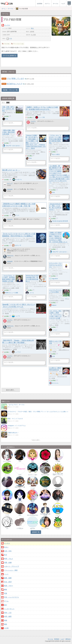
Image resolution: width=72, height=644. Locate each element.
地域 (6, 620)
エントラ (7, 475)
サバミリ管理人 (7, 461)
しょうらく (18, 352)
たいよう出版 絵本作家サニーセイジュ (58, 474)
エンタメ (7, 25)
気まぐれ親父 (56, 154)
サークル (50, 639)
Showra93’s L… (7, 349)
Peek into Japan (45, 475)
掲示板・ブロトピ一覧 (10, 90)
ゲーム (6, 601)
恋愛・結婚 (8, 563)
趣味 (6, 590)
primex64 (10, 189)
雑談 (6, 624)
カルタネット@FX (33, 475)
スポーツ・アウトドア (12, 566)
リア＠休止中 (20, 529)
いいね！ (7, 116)
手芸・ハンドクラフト (12, 597)
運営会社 (68, 639)
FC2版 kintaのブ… (8, 112)
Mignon (54, 305)
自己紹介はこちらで (14, 84)
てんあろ (58, 529)
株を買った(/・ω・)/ (11, 170)
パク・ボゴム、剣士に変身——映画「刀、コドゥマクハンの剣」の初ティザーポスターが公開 (55, 315)
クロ (9, 38)
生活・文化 (8, 551)
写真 (6, 593)
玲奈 (53, 192)
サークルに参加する (10, 56)
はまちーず (18, 245)
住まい (6, 547)
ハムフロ (17, 316)
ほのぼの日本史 (57, 247)
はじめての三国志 (13, 141)
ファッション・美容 (11, 570)
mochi (20, 475)
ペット (6, 574)
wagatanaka (58, 488)
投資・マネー (9, 586)
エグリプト (55, 274)
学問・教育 (8, 617)
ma (45, 502)
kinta (7, 119)
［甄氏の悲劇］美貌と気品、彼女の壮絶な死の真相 (8, 132)
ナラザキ (45, 488)
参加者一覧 (36, 532)
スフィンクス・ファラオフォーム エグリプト (55, 265)
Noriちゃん (10, 255)
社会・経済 (8, 582)
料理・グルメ (9, 559)
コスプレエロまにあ (58, 188)
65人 (32, 28)
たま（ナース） (45, 529)
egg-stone (55, 279)
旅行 (6, 605)
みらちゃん (55, 383)
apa (8, 249)
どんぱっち (19, 179)
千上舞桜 (58, 461)
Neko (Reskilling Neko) (33, 515)
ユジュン (55, 330)
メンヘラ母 (41, 117)
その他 (6, 628)
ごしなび (33, 488)
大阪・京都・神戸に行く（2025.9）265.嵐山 (8, 109)
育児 (6, 555)
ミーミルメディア (39, 286)
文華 (53, 356)
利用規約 (57, 639)
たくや (7, 515)
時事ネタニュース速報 (9, 288)
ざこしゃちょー (7, 502)
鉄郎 (7, 488)
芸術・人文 (8, 613)
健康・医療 (8, 578)
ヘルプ (62, 639)
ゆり (58, 502)
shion (30, 158)
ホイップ (10, 183)
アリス (17, 215)
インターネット (9, 609)
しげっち (31, 293)
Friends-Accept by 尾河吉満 (60, 221)
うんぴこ (33, 121)
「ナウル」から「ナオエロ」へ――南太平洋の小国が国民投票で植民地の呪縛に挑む (55, 139)
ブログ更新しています (15, 79)
